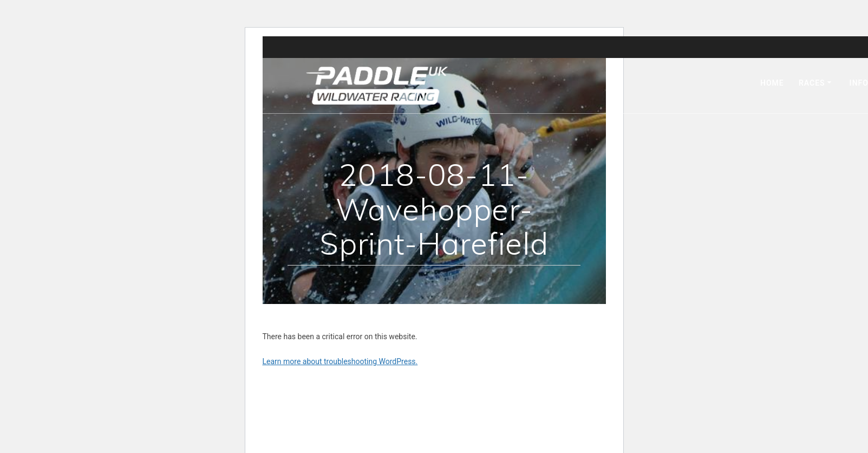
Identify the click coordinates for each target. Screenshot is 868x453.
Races (812, 83)
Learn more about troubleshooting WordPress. (340, 361)
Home (772, 83)
